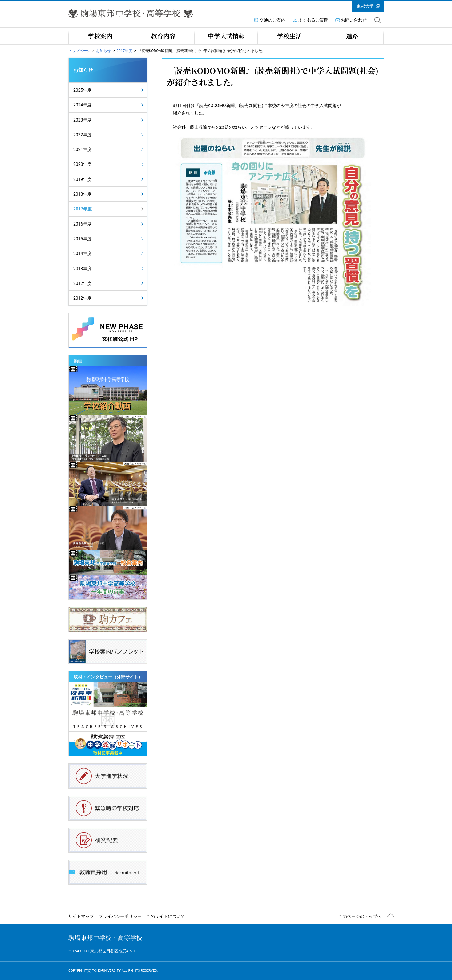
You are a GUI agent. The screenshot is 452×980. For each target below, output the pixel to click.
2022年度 (82, 135)
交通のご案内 (272, 20)
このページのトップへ (360, 916)
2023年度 (82, 120)
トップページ (79, 51)
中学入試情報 (226, 36)
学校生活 (289, 36)
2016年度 (82, 224)
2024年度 (82, 105)
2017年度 (124, 51)
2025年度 (82, 90)
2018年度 (82, 194)
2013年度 (82, 269)
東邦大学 (365, 6)
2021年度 (82, 150)
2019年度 (82, 179)
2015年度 (82, 239)
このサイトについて (166, 916)
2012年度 (82, 283)
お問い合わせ (354, 20)
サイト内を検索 (377, 20)
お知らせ (103, 51)
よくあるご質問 (313, 20)
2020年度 (82, 164)
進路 (352, 36)
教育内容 (163, 36)
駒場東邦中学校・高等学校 (105, 938)
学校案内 (100, 36)
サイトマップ (81, 916)
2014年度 (82, 254)
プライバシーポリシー (120, 916)
